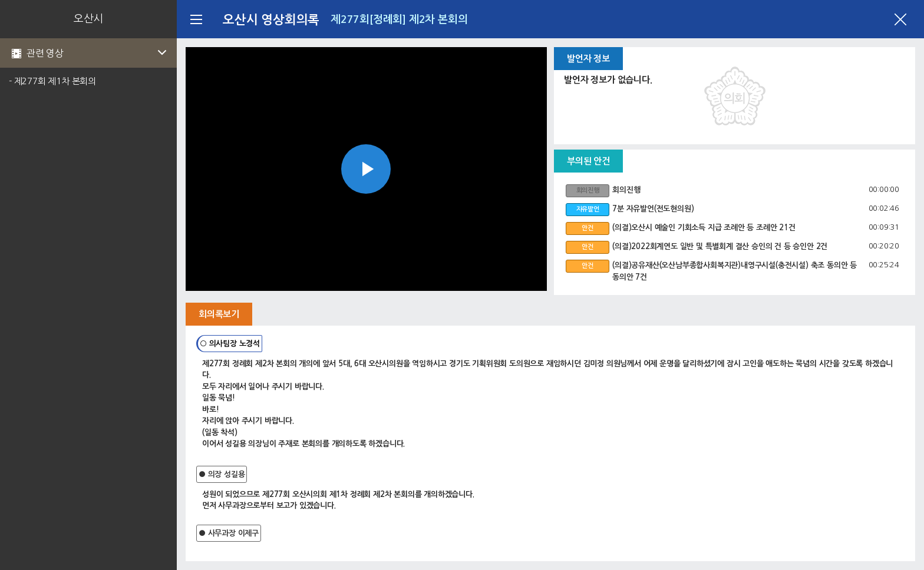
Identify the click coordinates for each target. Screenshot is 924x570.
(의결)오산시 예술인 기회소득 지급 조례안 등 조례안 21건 (704, 228)
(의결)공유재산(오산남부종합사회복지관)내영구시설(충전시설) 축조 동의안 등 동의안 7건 (735, 271)
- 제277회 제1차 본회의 (52, 81)
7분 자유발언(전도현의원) (653, 209)
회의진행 (626, 190)
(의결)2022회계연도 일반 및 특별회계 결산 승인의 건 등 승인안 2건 (720, 246)
